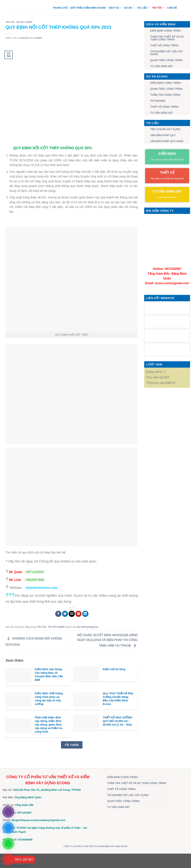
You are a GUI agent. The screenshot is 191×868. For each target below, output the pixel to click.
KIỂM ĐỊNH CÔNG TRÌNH (165, 31)
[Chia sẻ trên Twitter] (65, 614)
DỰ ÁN (129, 8)
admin (39, 38)
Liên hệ (172, 8)
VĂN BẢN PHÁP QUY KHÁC (167, 141)
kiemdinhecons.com (42, 588)
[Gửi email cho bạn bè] (72, 614)
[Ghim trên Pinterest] (78, 614)
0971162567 (35, 572)
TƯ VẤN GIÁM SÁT (162, 66)
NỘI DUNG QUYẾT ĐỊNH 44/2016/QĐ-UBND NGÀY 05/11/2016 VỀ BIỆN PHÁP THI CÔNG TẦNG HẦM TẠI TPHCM (107, 640)
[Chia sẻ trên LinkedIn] (85, 614)
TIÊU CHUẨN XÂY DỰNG (165, 129)
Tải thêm (72, 745)
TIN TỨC (158, 8)
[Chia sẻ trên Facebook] (58, 614)
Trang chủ (60, 8)
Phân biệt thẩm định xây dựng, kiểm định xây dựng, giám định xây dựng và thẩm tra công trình (49, 725)
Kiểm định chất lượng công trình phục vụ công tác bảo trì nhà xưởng (49, 699)
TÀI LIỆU (143, 8)
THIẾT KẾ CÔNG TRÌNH (164, 45)
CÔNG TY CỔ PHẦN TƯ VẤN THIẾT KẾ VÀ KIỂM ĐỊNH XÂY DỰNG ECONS (96, 846)
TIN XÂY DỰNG (24, 22)
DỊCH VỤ (115, 8)
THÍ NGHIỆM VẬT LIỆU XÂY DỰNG (167, 53)
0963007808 (35, 580)
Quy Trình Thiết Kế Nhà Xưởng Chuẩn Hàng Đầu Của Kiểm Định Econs (118, 699)
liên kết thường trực (88, 627)
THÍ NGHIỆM (158, 101)
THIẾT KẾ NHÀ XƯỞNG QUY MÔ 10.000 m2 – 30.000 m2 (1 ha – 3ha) (118, 721)
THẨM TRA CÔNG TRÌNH (165, 95)
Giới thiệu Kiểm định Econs (88, 8)
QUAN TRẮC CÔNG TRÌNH (166, 60)
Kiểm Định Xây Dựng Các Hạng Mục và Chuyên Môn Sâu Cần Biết (49, 675)
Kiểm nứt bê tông (114, 669)
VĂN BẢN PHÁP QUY (163, 135)
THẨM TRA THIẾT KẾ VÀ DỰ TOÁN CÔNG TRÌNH (167, 38)
